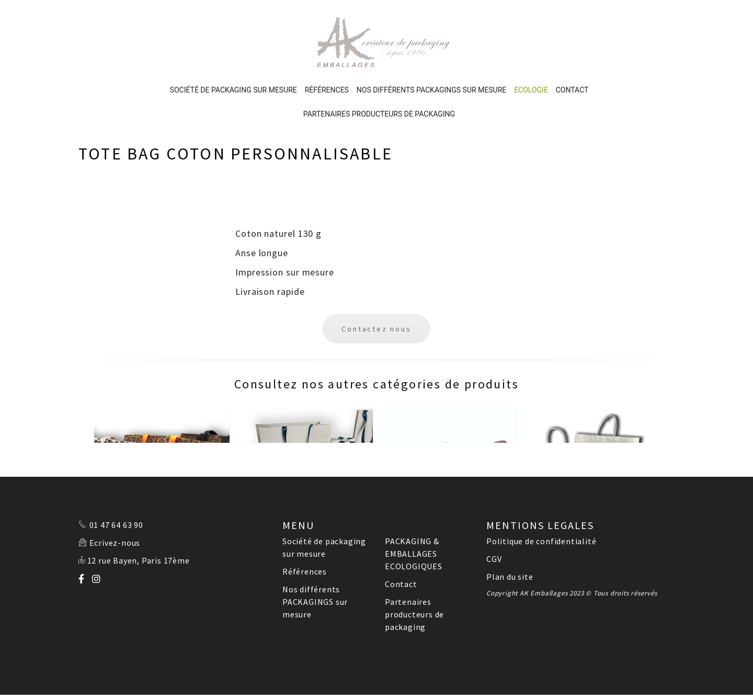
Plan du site (510, 531)
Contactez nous (376, 283)
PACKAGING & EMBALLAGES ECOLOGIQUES (414, 508)
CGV (494, 513)
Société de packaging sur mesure (233, 44)
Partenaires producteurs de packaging (379, 68)
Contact (572, 44)
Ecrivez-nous (115, 497)
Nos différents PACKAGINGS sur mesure (431, 44)
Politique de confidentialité (541, 496)
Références (327, 44)
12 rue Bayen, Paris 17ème (139, 515)
